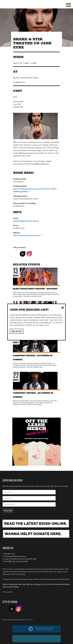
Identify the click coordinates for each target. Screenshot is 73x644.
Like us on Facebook (5, 609)
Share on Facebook (16, 254)
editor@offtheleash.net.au (15, 556)
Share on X (22, 254)
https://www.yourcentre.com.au (28, 235)
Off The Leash (17, 4)
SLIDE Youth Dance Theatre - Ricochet (35, 289)
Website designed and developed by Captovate (18, 620)
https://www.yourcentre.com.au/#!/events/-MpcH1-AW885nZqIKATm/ (35, 190)
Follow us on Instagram (18, 609)
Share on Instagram (29, 254)
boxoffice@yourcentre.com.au (26, 221)
